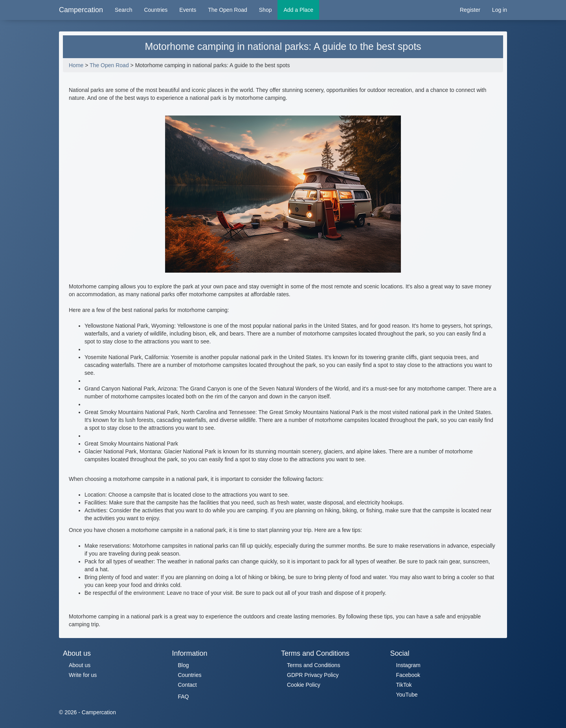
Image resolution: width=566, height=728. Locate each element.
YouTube (407, 695)
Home (76, 65)
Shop (266, 10)
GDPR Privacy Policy (313, 675)
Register (470, 10)
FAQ (184, 697)
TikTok (404, 685)
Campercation (81, 10)
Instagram (408, 665)
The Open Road (228, 10)
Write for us (83, 675)
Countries (156, 10)
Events (188, 10)
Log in (500, 10)
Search (123, 10)
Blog (184, 665)
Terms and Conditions (313, 665)
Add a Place (298, 10)
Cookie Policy (304, 685)
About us (80, 665)
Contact (187, 685)
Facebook (408, 675)
